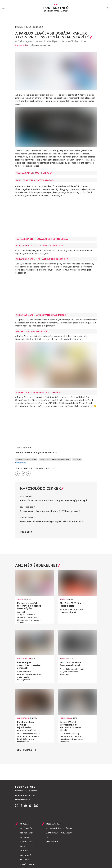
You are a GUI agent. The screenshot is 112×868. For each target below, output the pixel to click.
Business (24, 837)
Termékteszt (26, 833)
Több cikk (26, 532)
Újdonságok (37, 27)
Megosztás (21, 463)
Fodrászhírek (22, 27)
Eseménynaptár (28, 864)
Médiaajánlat (53, 824)
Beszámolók (26, 828)
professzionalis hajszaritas (26, 459)
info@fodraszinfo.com (25, 795)
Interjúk (25, 860)
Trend (23, 846)
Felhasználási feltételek (59, 828)
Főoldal (24, 824)
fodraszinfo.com (23, 800)
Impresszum (52, 842)
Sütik (49, 837)
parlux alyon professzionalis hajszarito (55, 459)
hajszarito (77, 459)
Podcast (24, 851)
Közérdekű (25, 855)
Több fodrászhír (26, 750)
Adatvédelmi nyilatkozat (59, 833)
